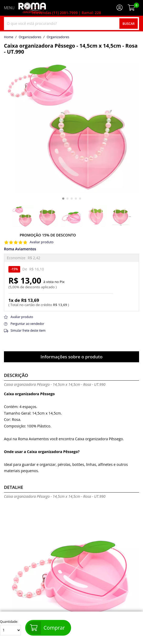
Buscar (129, 24)
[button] (63, 199)
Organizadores (30, 37)
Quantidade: (10, 628)
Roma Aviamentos (20, 249)
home (9, 37)
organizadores (58, 37)
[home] (32, 8)
